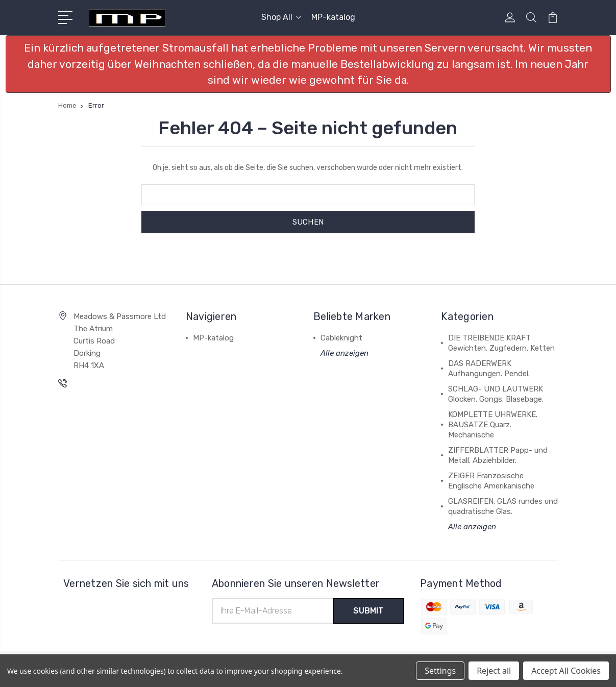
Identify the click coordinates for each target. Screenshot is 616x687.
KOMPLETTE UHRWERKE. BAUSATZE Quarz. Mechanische (493, 425)
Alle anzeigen (344, 353)
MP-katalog (333, 17)
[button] (308, 64)
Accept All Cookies (566, 671)
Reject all (494, 671)
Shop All (281, 17)
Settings (440, 671)
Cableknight (341, 338)
